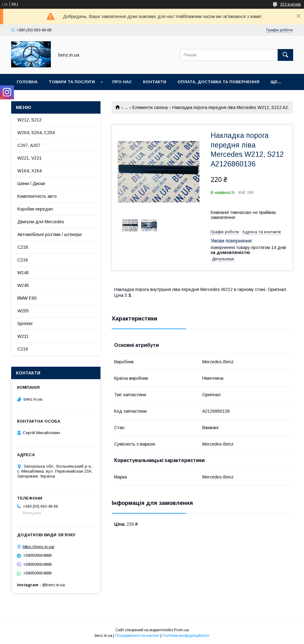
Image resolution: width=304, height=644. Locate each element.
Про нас (122, 82)
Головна (27, 82)
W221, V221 (29, 158)
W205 (23, 311)
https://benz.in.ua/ (39, 547)
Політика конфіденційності (186, 636)
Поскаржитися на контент (137, 636)
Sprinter (25, 324)
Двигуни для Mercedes (41, 222)
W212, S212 (29, 120)
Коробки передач (35, 209)
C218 (23, 247)
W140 (23, 273)
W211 (23, 336)
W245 (23, 285)
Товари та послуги (72, 82)
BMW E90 (27, 298)
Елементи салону (150, 107)
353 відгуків (291, 4)
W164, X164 (29, 171)
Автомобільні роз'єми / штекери (49, 234)
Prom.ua (181, 630)
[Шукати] (285, 55)
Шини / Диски (31, 184)
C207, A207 (29, 145)
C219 (23, 349)
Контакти (155, 82)
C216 (23, 260)
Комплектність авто (37, 196)
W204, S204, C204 (36, 133)
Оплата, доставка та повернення (218, 82)
